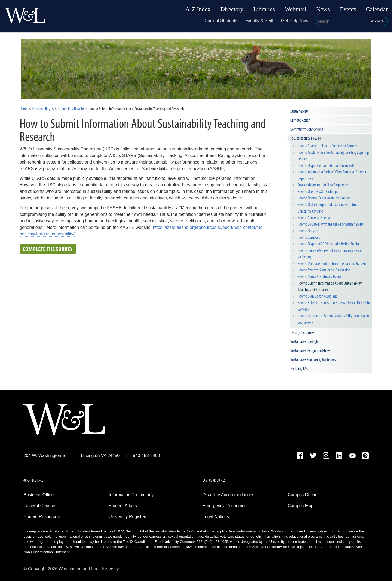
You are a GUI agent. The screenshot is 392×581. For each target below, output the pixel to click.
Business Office (39, 495)
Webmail (295, 9)
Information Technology (131, 495)
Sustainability (41, 109)
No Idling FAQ (299, 368)
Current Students (221, 21)
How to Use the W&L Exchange (318, 191)
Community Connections (307, 129)
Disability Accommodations (228, 495)
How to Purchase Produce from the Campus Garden (332, 263)
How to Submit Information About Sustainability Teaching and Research (330, 286)
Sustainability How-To (307, 138)
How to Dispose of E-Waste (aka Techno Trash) (328, 244)
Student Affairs (123, 506)
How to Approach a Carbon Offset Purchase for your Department (332, 175)
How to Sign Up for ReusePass (318, 296)
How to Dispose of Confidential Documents (326, 165)
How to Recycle (308, 231)
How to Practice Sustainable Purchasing (324, 270)
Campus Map (301, 506)
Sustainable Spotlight (305, 341)
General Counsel (40, 506)
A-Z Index (198, 9)
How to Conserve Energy (314, 217)
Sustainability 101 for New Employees (323, 185)
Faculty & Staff (259, 21)
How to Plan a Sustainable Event (319, 276)
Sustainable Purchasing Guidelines (313, 359)
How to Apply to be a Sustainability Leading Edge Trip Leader (333, 155)
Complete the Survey (48, 249)
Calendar (377, 9)
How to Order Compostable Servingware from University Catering (328, 208)
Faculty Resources (302, 332)
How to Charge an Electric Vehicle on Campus (327, 146)
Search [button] (377, 21)
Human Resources (42, 517)
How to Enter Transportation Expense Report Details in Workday (334, 306)
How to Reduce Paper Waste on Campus (324, 198)
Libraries (264, 9)
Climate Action (300, 120)
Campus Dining (303, 495)
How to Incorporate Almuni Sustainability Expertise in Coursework (333, 319)
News (323, 9)
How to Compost (309, 237)
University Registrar (128, 517)
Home (24, 109)
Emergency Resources (225, 506)
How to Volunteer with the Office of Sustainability (331, 224)
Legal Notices (216, 517)
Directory (232, 9)
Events (348, 9)
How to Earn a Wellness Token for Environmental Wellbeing (330, 253)
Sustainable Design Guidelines (310, 350)
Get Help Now (295, 21)
